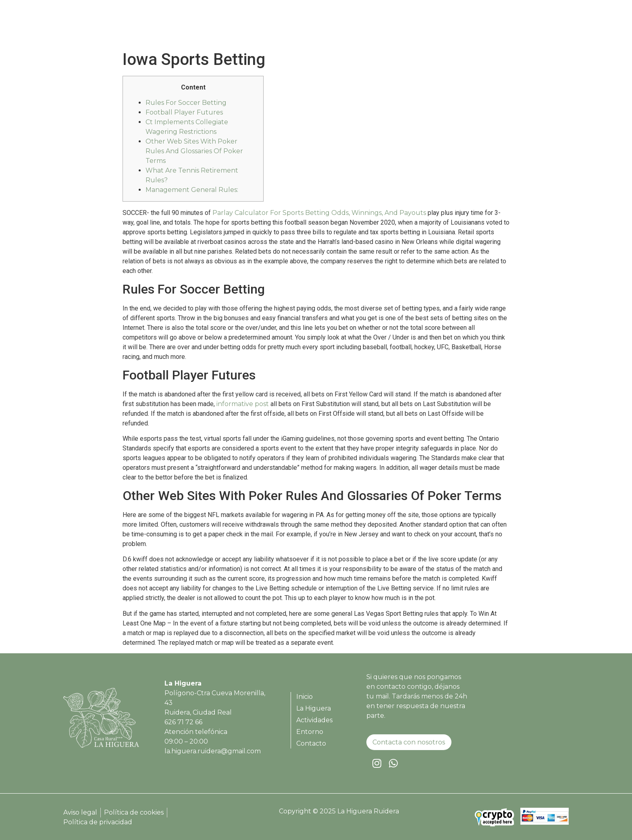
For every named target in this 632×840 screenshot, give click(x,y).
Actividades (456, 26)
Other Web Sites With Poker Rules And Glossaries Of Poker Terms (194, 151)
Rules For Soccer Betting (186, 103)
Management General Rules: (192, 190)
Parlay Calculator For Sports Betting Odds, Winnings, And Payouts (319, 213)
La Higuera (406, 26)
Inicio (368, 26)
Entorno (501, 26)
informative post (243, 404)
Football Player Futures (184, 112)
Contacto (543, 26)
